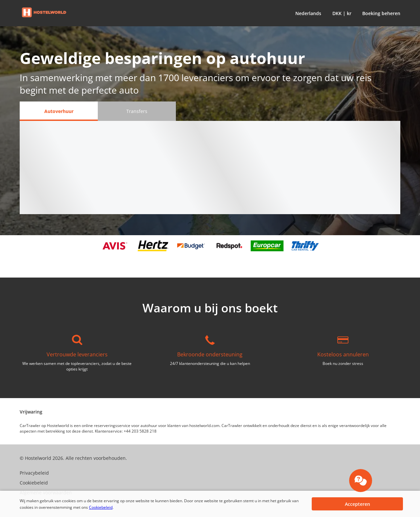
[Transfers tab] (137, 111)
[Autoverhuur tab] (59, 111)
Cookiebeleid (101, 507)
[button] (307, 13)
